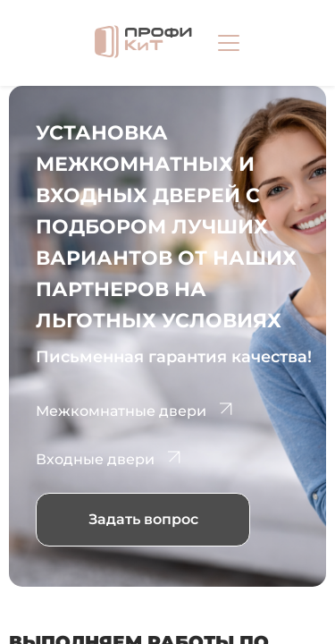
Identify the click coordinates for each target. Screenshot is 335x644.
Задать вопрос (143, 519)
